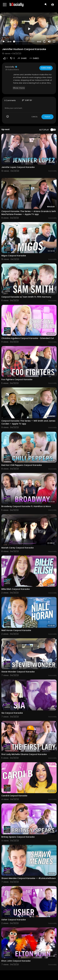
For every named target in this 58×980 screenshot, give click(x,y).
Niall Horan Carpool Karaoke (16, 630)
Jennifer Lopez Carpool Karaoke (18, 167)
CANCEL (35, 117)
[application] (29, 29)
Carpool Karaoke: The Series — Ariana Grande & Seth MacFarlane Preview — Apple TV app (29, 213)
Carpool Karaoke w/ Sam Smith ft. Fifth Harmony (26, 297)
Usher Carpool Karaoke (14, 920)
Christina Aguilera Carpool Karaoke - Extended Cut (28, 338)
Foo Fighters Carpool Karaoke (17, 379)
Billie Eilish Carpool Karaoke (16, 589)
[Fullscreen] (54, 42)
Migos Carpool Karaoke (14, 256)
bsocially (11, 67)
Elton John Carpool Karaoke (16, 961)
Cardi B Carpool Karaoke (14, 796)
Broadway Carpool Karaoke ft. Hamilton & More (26, 506)
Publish (47, 117)
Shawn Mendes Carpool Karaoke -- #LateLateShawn (29, 878)
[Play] (4, 42)
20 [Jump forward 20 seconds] (45, 42)
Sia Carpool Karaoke (12, 713)
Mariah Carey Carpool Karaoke (17, 548)
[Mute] (49, 42)
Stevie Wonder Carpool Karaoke (18, 672)
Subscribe (46, 68)
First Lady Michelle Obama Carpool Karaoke (24, 754)
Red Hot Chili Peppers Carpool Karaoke (22, 465)
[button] (53, 5)
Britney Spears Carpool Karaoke (18, 837)
